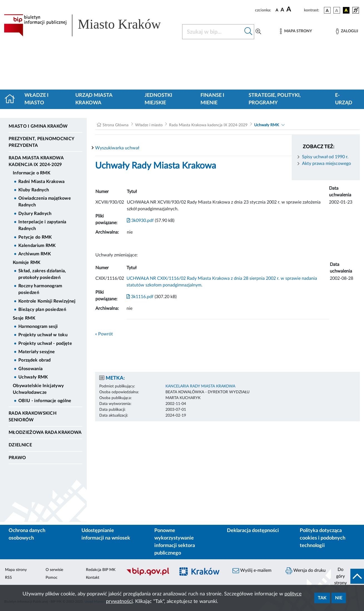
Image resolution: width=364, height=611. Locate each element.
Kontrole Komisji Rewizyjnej (47, 301)
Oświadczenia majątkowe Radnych (45, 202)
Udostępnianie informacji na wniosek (106, 534)
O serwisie (54, 570)
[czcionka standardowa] (277, 10)
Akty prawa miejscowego (326, 164)
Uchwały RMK (33, 377)
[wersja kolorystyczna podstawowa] (327, 10)
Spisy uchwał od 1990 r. (325, 157)
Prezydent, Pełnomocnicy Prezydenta (41, 142)
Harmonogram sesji (38, 326)
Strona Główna (116, 125)
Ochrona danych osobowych (27, 534)
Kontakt (93, 578)
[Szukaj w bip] (248, 32)
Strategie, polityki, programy (275, 99)
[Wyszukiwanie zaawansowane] (258, 32)
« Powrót (104, 334)
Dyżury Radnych (35, 214)
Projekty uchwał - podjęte (45, 343)
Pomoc (52, 578)
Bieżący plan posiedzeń (42, 310)
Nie (339, 598)
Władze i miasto (36, 99)
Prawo (17, 458)
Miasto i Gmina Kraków (38, 126)
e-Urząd (344, 99)
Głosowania (30, 369)
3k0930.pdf (140, 221)
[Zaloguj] (347, 31)
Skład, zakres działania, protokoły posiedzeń (42, 274)
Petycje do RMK (35, 237)
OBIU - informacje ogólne (45, 401)
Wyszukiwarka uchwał (117, 148)
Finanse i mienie (212, 99)
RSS (8, 578)
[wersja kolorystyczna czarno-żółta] (346, 10)
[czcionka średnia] (282, 10)
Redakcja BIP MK (101, 570)
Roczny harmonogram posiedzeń (40, 289)
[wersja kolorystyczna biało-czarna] (337, 10)
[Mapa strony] (296, 31)
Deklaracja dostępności (253, 531)
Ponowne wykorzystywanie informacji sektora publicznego (175, 542)
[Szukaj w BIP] (213, 32)
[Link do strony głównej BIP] (90, 25)
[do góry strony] (347, 576)
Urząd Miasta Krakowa (94, 99)
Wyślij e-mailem (252, 571)
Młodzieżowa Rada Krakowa (45, 432)
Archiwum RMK (35, 254)
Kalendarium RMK (37, 246)
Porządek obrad (34, 360)
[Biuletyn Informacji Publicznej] (148, 575)
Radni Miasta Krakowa (41, 182)
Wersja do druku (306, 571)
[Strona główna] (12, 99)
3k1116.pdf (140, 297)
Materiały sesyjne (37, 352)
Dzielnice (20, 445)
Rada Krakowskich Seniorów (33, 417)
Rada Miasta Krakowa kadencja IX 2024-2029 (36, 161)
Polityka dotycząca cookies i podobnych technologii (323, 538)
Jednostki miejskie (158, 99)
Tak (322, 598)
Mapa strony (16, 570)
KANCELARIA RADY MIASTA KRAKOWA (200, 386)
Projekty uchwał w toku (43, 335)
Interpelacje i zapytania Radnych (42, 225)
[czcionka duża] (294, 9)
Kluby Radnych (34, 190)
